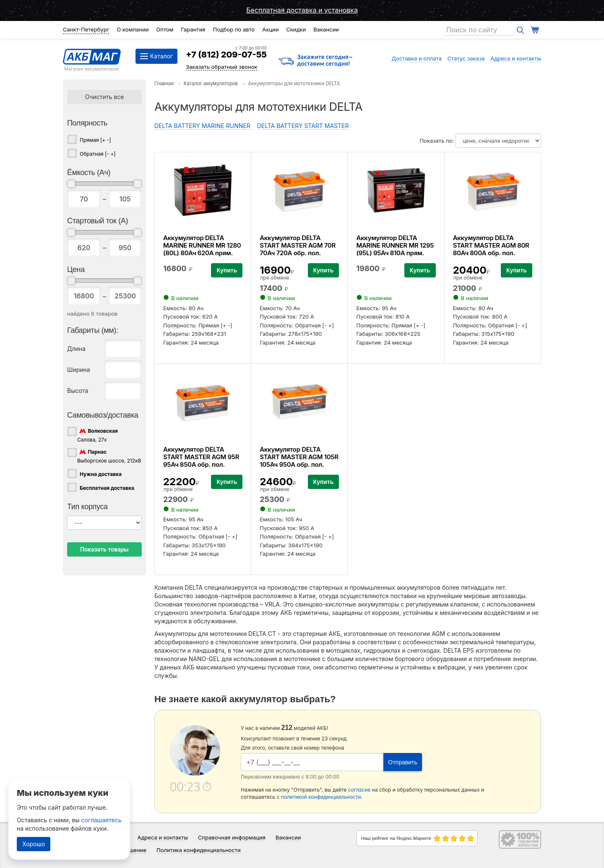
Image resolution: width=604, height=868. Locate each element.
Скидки (296, 29)
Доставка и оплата (417, 58)
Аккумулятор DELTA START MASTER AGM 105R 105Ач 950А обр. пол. (299, 457)
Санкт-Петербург (86, 29)
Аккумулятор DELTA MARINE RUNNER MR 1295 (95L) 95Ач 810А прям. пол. (395, 249)
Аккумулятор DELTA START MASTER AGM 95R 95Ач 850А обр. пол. (201, 457)
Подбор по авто (234, 29)
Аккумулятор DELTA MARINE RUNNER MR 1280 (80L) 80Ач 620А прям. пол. (202, 249)
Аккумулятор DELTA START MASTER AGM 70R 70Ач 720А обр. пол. (298, 245)
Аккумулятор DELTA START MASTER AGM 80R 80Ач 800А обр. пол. (491, 245)
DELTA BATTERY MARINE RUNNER (203, 126)
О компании (133, 29)
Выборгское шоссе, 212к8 (109, 456)
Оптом (165, 29)
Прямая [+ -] (95, 140)
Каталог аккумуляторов (211, 84)
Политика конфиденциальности (199, 850)
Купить (227, 270)
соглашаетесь (102, 820)
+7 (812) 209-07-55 (226, 55)
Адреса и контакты (516, 58)
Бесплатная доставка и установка (302, 10)
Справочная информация (232, 837)
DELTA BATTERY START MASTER (303, 126)
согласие (359, 790)
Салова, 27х (98, 435)
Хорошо (34, 844)
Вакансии (326, 29)
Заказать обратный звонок (221, 67)
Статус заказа (466, 58)
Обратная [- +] (98, 154)
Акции (270, 29)
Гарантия (193, 29)
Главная (164, 84)
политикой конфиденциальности (321, 797)
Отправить (402, 762)
